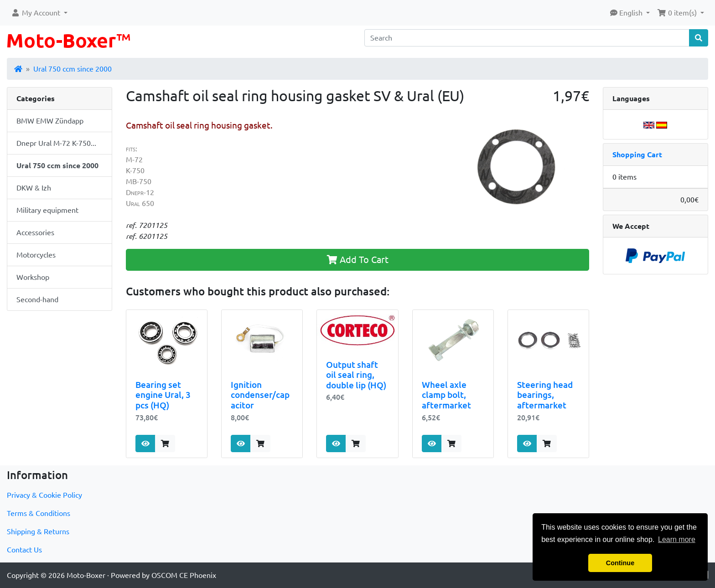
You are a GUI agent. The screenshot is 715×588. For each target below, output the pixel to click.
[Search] (527, 38)
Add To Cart (358, 260)
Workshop (33, 277)
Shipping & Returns (38, 531)
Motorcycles (36, 255)
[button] (39, 13)
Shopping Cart (637, 155)
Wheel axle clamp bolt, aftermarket (446, 395)
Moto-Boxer (86, 575)
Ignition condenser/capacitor (260, 395)
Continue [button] (620, 563)
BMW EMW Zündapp (50, 121)
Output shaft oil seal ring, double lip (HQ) (356, 375)
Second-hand (37, 299)
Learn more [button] (677, 539)
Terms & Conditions (39, 513)
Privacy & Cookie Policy (44, 495)
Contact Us (24, 550)
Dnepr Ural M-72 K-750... (56, 143)
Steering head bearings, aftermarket (545, 395)
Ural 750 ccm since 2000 (73, 69)
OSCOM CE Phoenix (184, 575)
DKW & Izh (34, 188)
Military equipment (47, 210)
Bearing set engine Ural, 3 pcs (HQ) (163, 395)
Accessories (35, 232)
